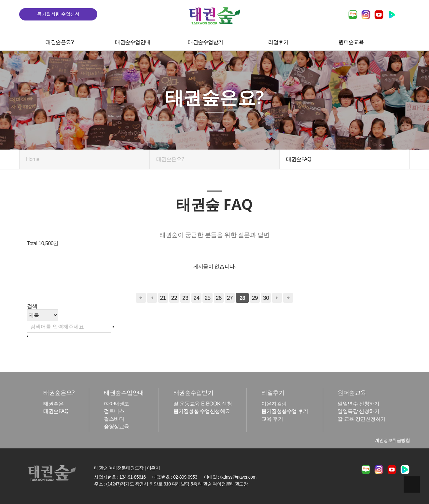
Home (33, 159)
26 (219, 298)
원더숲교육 (351, 41)
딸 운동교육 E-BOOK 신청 (203, 404)
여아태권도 (117, 404)
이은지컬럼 (274, 404)
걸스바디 (114, 419)
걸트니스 (114, 411)
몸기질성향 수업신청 (58, 14)
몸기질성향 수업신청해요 (202, 411)
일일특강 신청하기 (358, 411)
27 (230, 298)
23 (185, 298)
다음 (277, 298)
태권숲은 (53, 404)
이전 (152, 298)
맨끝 (288, 298)
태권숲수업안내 (132, 41)
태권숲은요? (59, 41)
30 (266, 298)
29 (255, 298)
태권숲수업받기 (205, 41)
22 (174, 298)
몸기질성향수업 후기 (285, 411)
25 (207, 298)
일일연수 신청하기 (358, 404)
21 (163, 298)
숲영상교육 (117, 426)
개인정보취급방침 (392, 440)
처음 (141, 298)
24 (196, 298)
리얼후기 (278, 41)
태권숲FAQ (56, 411)
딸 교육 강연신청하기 (361, 419)
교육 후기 (272, 419)
